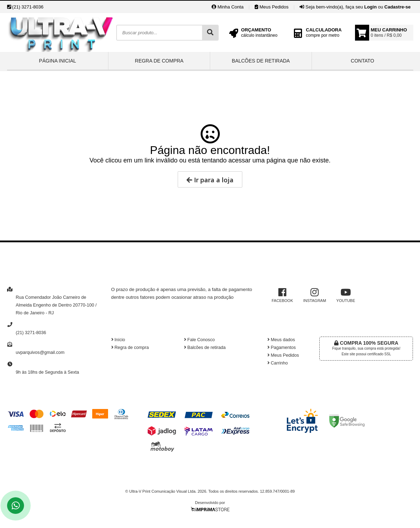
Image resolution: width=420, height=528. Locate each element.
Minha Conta (227, 7)
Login (370, 7)
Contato (362, 61)
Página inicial (57, 61)
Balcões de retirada (261, 61)
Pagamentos (282, 348)
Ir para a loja (210, 180)
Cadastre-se (397, 7)
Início (118, 340)
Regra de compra (159, 61)
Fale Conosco (199, 340)
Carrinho (278, 363)
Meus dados (281, 340)
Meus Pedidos (272, 7)
